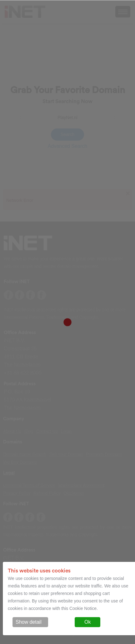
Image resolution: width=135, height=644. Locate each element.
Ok (87, 622)
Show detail (29, 622)
